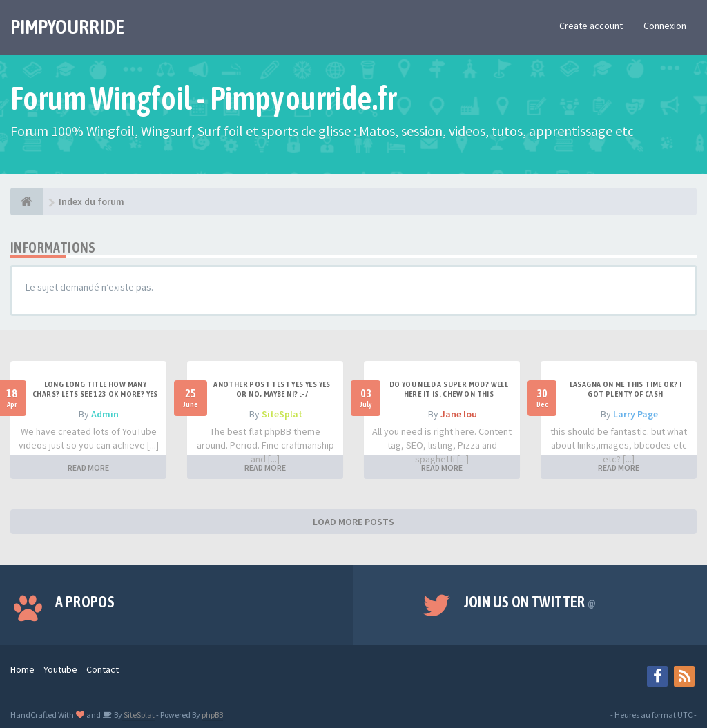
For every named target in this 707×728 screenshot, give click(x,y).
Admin (105, 414)
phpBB (212, 715)
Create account (591, 26)
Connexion (665, 26)
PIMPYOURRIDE (67, 27)
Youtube (60, 669)
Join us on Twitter (530, 602)
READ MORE (88, 468)
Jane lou (459, 414)
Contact (103, 669)
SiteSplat (282, 414)
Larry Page (636, 414)
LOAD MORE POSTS (353, 522)
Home (22, 669)
